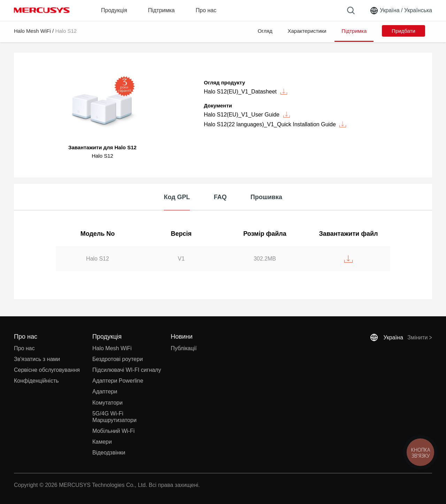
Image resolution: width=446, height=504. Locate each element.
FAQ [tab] (220, 197)
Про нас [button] (206, 10)
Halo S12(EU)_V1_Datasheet (245, 92)
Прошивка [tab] (266, 197)
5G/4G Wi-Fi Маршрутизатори (114, 417)
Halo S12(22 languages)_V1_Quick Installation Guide (275, 124)
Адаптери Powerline (118, 381)
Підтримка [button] (162, 10)
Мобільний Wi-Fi (113, 431)
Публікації (184, 348)
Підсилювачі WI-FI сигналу (127, 370)
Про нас (24, 348)
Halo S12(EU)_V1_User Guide (247, 115)
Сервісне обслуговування (47, 370)
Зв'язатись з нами (37, 359)
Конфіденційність (36, 381)
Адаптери (105, 392)
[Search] (351, 10)
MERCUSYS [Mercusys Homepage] (42, 10)
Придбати (403, 31)
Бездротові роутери (118, 359)
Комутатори (107, 403)
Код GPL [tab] (177, 197)
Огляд (265, 31)
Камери (102, 442)
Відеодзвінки (109, 453)
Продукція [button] (114, 10)
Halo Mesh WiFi (32, 31)
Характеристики (307, 31)
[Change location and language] (401, 10)
